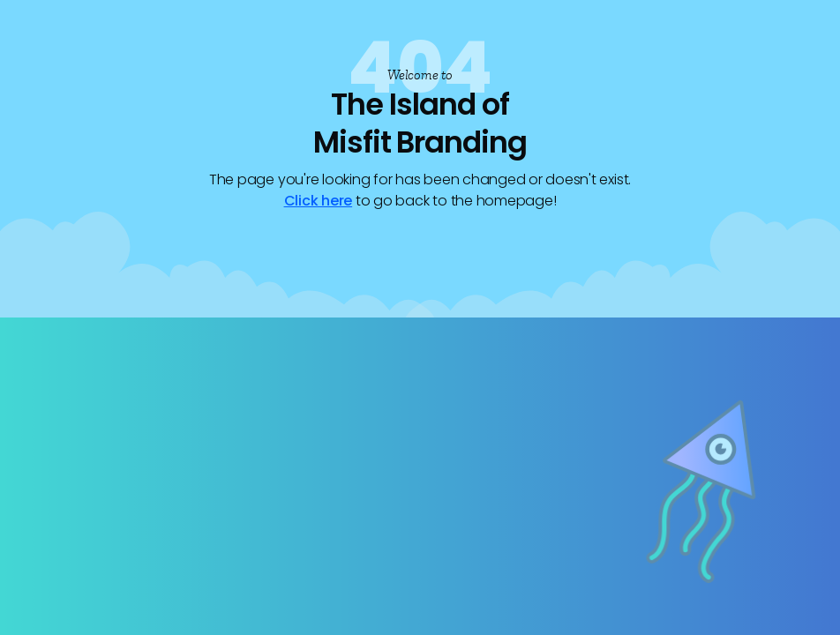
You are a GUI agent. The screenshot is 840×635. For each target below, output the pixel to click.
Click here (319, 201)
